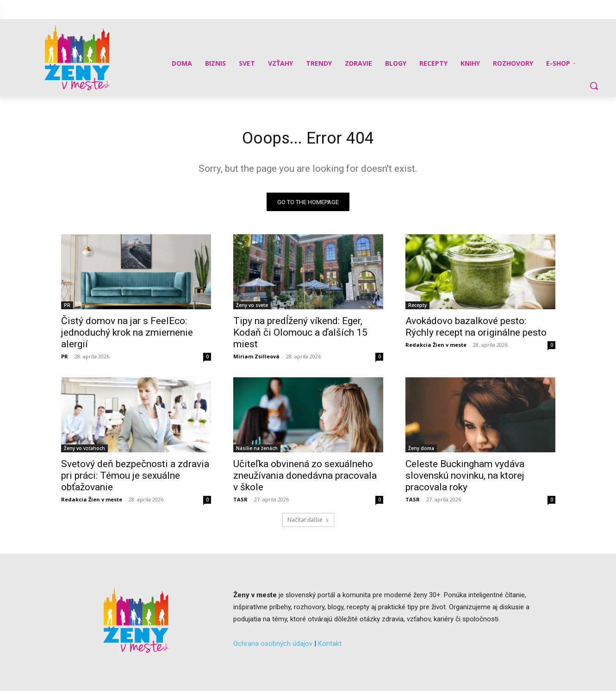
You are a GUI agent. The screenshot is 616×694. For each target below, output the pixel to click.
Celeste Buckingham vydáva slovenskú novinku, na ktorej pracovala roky (465, 479)
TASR (240, 503)
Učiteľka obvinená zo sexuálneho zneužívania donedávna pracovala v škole (305, 479)
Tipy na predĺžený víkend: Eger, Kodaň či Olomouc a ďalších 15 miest (300, 336)
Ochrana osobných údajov (273, 646)
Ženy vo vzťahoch (84, 451)
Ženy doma (421, 451)
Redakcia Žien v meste (436, 348)
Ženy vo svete (252, 308)
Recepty (417, 308)
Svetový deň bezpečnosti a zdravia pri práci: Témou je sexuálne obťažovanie (135, 479)
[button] (594, 86)
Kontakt (330, 646)
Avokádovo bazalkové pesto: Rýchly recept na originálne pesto (476, 330)
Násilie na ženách (257, 451)
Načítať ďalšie (308, 523)
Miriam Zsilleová (256, 360)
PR (67, 308)
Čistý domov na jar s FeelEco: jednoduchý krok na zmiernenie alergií (127, 336)
